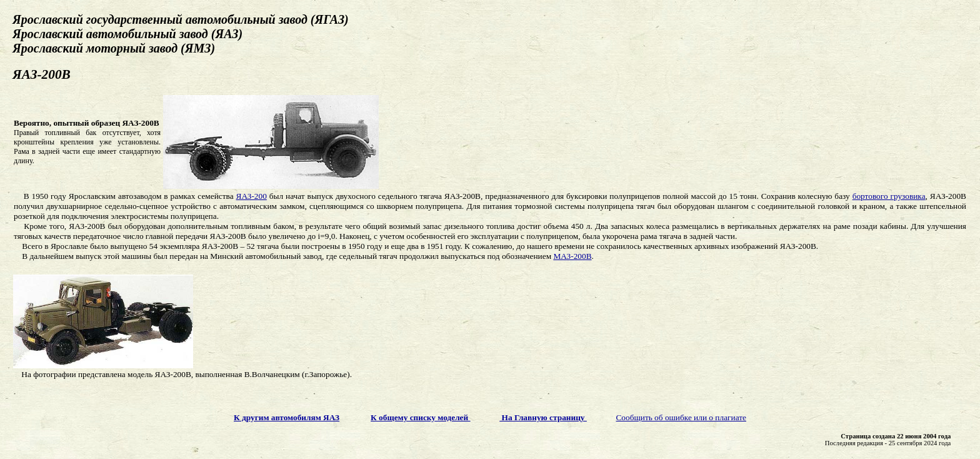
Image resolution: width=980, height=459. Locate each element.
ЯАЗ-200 (252, 196)
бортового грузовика (889, 196)
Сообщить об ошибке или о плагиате (681, 417)
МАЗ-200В (572, 256)
